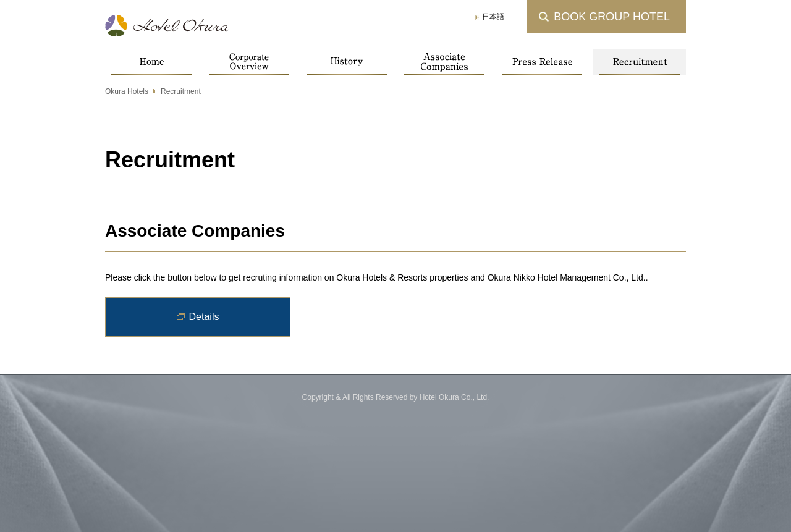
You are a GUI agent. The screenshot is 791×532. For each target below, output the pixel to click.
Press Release (542, 62)
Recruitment (640, 62)
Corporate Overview (249, 62)
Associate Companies (444, 62)
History (347, 62)
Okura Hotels (127, 91)
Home (151, 62)
